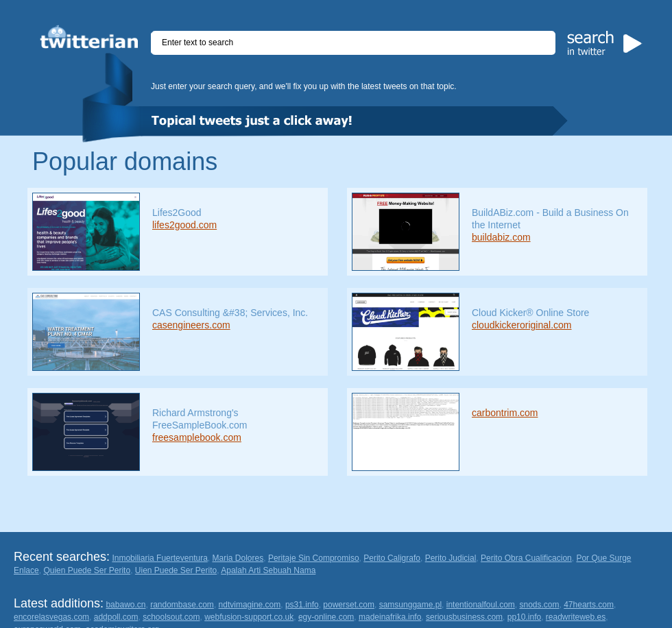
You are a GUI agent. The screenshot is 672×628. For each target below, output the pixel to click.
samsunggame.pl (410, 605)
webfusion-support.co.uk (249, 617)
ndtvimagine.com (250, 605)
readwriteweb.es (576, 617)
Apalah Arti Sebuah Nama (268, 570)
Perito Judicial (451, 558)
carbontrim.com (505, 413)
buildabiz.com (501, 237)
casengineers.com (191, 325)
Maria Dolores (238, 558)
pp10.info (524, 617)
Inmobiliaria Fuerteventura (159, 558)
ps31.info (302, 605)
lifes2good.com (184, 225)
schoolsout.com (171, 617)
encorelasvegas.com (51, 617)
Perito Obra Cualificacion (526, 558)
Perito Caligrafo (392, 558)
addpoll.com (116, 617)
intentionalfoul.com (481, 605)
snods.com (539, 605)
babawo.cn (125, 605)
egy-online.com (326, 617)
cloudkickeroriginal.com (522, 325)
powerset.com (349, 605)
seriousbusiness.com (464, 617)
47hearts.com (589, 605)
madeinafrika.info (390, 617)
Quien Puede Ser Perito (87, 570)
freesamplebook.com (197, 437)
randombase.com (182, 605)
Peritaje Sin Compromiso (314, 558)
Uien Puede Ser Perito (176, 570)
